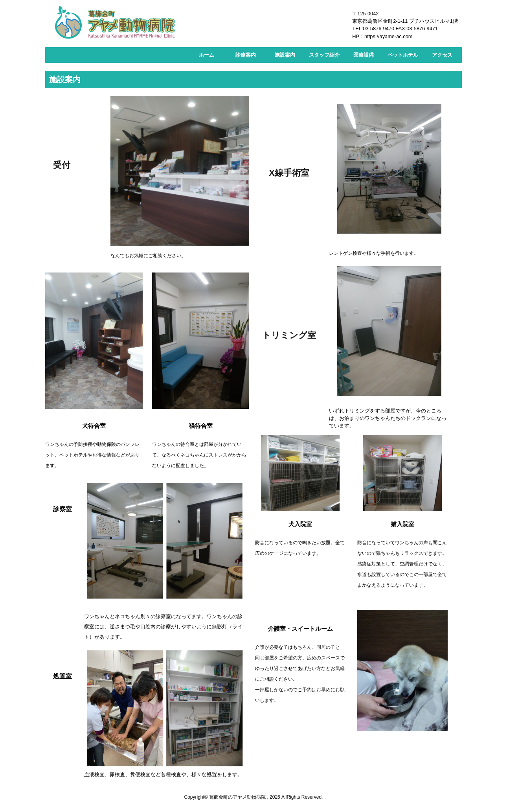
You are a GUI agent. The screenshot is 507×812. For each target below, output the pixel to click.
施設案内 (285, 55)
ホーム (207, 55)
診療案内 (246, 55)
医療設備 (364, 55)
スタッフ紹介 (324, 55)
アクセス (442, 55)
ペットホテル (403, 55)
